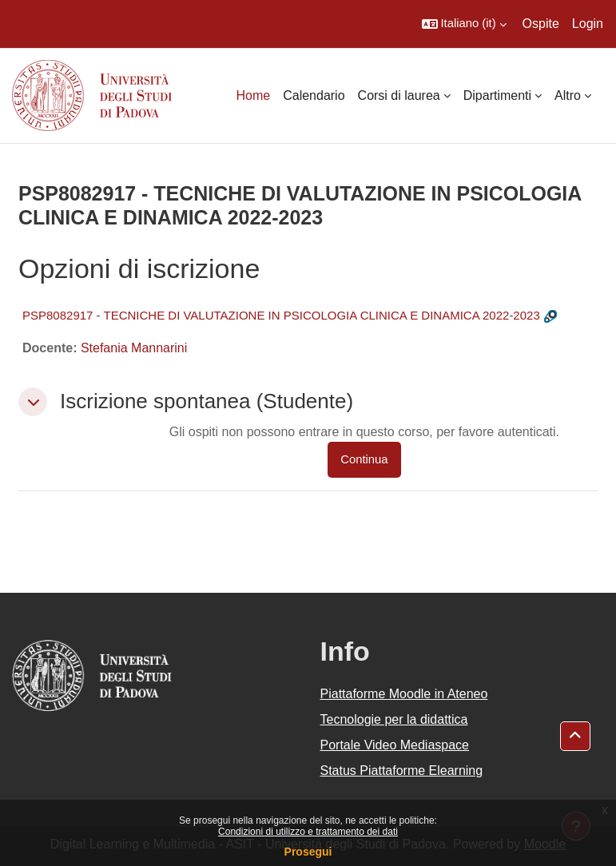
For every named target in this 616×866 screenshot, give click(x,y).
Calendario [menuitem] (314, 95)
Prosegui (308, 852)
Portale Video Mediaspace (395, 745)
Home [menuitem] (254, 95)
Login (588, 24)
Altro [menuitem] (568, 95)
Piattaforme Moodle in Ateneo (404, 694)
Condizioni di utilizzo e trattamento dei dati (308, 832)
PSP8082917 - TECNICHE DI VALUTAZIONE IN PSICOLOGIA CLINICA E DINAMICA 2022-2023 (281, 315)
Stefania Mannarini (134, 348)
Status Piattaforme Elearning (402, 771)
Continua (364, 459)
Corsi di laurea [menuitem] (399, 95)
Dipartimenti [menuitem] (497, 95)
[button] (464, 24)
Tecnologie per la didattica (394, 719)
